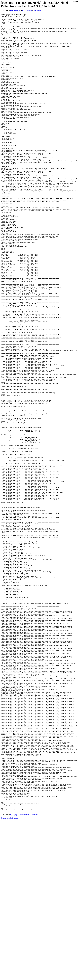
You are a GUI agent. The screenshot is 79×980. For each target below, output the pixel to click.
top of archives (27, 11)
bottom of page (15, 11)
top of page (14, 973)
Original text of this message (10, 976)
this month (37, 11)
